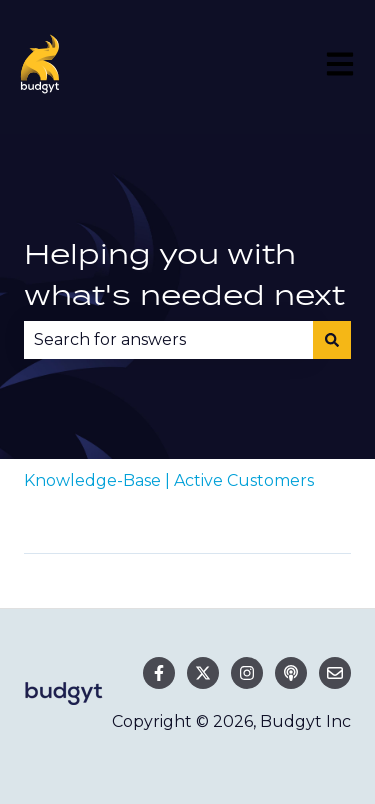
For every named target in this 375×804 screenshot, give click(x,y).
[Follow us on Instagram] (247, 673)
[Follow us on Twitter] (203, 673)
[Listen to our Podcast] (291, 673)
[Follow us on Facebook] (159, 673)
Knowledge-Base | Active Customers (169, 480)
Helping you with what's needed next (184, 274)
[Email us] (335, 673)
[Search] (332, 340)
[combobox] (168, 340)
